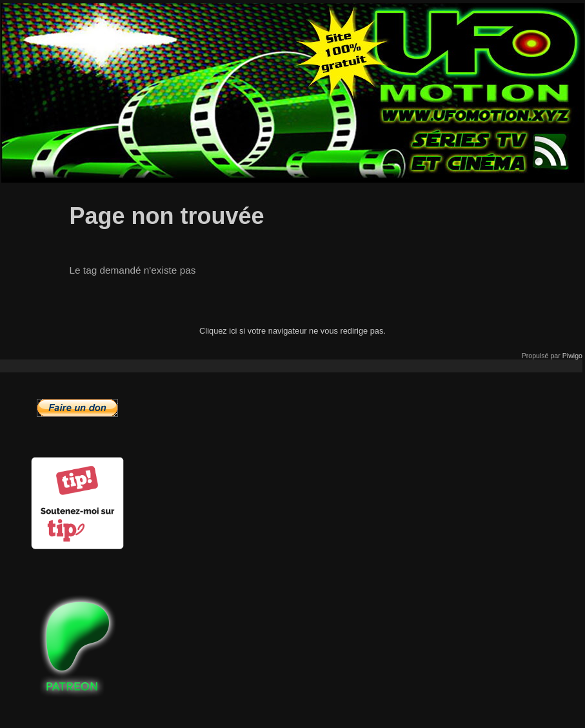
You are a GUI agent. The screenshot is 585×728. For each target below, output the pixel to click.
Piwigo (572, 356)
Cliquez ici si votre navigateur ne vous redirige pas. (292, 331)
